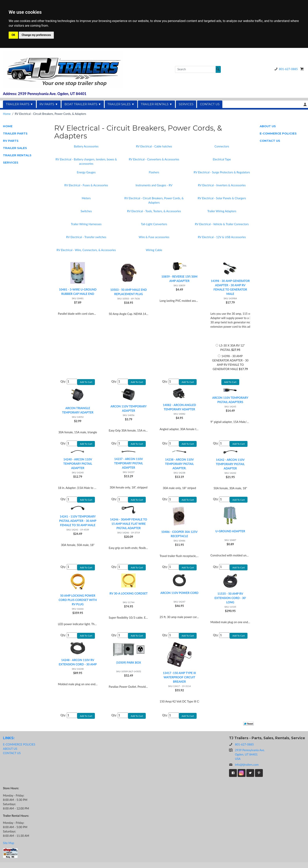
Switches (86, 211)
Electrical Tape (222, 159)
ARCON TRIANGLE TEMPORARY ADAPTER (78, 411)
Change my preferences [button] (36, 35)
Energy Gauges (86, 172)
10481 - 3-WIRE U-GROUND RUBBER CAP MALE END (78, 292)
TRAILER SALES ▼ (121, 104)
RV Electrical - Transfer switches (86, 237)
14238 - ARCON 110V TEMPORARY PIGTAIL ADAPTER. (179, 466)
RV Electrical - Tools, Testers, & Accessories (154, 211)
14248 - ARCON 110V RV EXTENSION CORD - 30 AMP (78, 667)
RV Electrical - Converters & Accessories (154, 159)
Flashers (154, 172)
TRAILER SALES (15, 148)
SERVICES (186, 104)
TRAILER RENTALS (17, 155)
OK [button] (13, 35)
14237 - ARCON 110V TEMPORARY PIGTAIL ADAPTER (129, 465)
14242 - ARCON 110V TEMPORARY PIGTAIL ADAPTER (230, 466)
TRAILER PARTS (15, 134)
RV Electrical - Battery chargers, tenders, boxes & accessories (86, 161)
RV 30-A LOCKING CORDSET (129, 597)
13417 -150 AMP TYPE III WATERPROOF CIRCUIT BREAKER (179, 682)
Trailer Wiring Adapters (222, 211)
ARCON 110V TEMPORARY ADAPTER (129, 409)
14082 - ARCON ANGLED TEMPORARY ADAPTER (179, 408)
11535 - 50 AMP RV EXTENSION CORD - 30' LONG (230, 602)
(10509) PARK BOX (129, 667)
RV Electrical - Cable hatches (154, 146)
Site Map (9, 849)
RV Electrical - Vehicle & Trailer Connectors (222, 224)
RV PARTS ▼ (49, 104)
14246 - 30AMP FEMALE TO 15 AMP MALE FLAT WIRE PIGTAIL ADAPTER (129, 526)
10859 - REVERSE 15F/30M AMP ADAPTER (179, 279)
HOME (8, 126)
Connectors (222, 146)
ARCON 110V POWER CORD (180, 597)
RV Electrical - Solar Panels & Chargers (222, 198)
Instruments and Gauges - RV (154, 185)
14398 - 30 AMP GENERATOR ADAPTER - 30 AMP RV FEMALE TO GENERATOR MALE (230, 287)
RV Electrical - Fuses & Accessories (86, 185)
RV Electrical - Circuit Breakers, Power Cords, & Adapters (154, 200)
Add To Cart (230, 382)
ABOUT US (268, 126)
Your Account (305, 104)
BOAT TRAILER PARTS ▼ (83, 104)
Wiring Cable (154, 250)
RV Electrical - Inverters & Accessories (222, 185)
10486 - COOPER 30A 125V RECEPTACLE (179, 537)
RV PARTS (11, 141)
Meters (86, 198)
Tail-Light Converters (154, 224)
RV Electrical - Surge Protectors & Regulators (222, 172)
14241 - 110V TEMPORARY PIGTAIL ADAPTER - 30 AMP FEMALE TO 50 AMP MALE (78, 524)
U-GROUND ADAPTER (230, 534)
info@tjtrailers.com (244, 770)
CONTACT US (210, 104)
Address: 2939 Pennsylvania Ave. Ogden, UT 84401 (45, 94)
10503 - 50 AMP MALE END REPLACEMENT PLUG (129, 292)
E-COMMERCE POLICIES (278, 134)
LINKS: (9, 744)
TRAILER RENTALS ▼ (157, 104)
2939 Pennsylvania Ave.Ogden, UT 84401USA (250, 760)
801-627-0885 (285, 69)
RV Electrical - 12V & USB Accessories (222, 237)
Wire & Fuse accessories (154, 237)
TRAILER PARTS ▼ (20, 104)
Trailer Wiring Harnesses (86, 224)
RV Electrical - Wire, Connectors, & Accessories (86, 250)
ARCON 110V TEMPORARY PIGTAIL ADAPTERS (230, 401)
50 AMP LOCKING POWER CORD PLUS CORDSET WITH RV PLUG (78, 604)
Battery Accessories (86, 146)
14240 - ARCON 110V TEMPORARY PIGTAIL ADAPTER (78, 466)
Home (7, 114)
